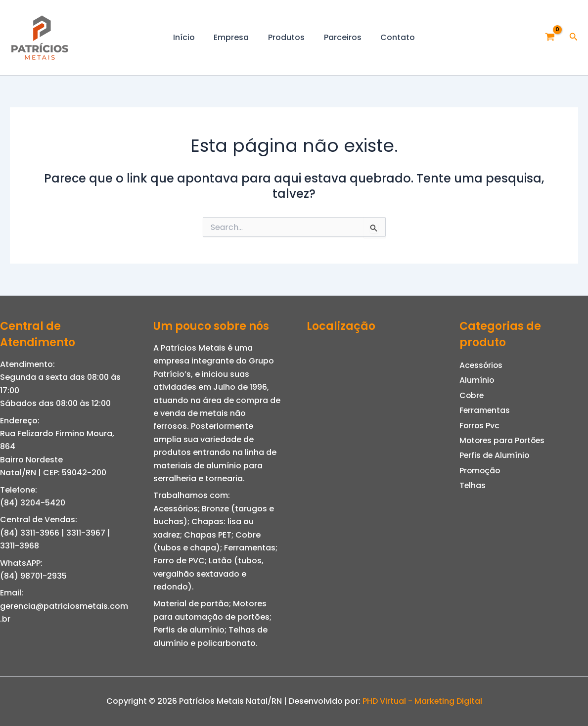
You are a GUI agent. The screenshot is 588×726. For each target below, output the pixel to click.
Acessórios (482, 365)
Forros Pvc (480, 426)
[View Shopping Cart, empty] (550, 38)
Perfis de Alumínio (495, 455)
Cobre (472, 395)
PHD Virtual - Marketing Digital (422, 701)
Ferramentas (485, 410)
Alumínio (477, 380)
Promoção (480, 471)
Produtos (286, 37)
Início (190, 37)
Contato (391, 37)
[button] (574, 38)
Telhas (473, 485)
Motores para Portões (503, 440)
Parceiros (339, 37)
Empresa (235, 37)
